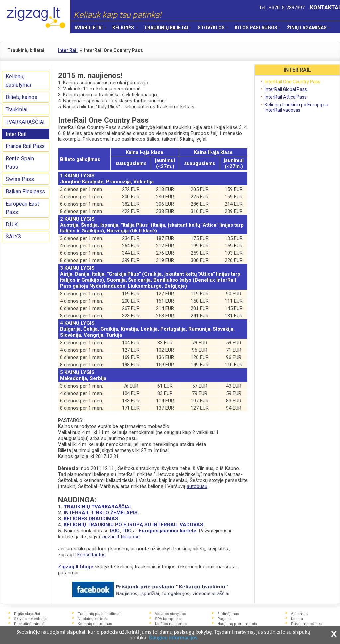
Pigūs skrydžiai (27, 614)
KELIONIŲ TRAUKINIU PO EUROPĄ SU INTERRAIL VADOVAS (133, 525)
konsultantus (91, 555)
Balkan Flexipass (25, 191)
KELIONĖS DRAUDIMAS (91, 519)
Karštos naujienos (171, 624)
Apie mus (299, 614)
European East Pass (22, 208)
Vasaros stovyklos (170, 614)
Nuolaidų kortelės (93, 619)
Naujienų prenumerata (237, 624)
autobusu (197, 486)
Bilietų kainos (21, 97)
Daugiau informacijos (173, 638)
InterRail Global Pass (286, 89)
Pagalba (225, 619)
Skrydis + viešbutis (30, 619)
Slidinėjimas (228, 614)
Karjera (297, 619)
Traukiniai (16, 109)
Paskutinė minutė (29, 624)
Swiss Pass (20, 179)
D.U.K (12, 224)
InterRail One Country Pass (293, 82)
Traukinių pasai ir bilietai (99, 614)
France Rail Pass (25, 146)
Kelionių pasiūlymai (18, 81)
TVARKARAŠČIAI (25, 122)
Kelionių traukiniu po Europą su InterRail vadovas (297, 107)
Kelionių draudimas (95, 624)
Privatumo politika (307, 624)
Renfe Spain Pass (20, 163)
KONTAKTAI (325, 7)
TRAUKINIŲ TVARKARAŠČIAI (97, 507)
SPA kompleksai (169, 619)
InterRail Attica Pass (286, 97)
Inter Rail (16, 134)
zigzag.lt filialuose (121, 537)
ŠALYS (13, 237)
